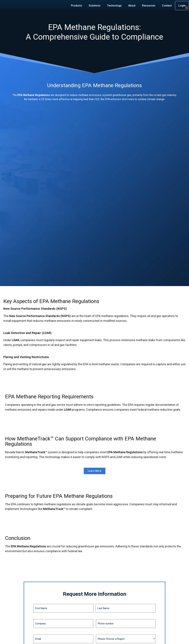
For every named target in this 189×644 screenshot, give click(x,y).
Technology (114, 6)
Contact (167, 6)
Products (77, 6)
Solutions (95, 6)
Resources (149, 6)
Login (182, 6)
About (132, 6)
